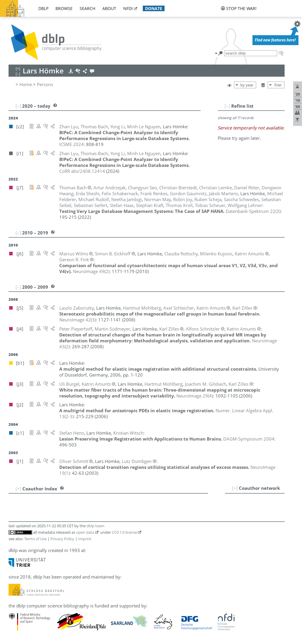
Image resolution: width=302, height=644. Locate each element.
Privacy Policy (62, 539)
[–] (227, 106)
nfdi (128, 8)
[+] (235, 488)
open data (85, 532)
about (109, 8)
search (87, 8)
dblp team (95, 526)
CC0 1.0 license (124, 532)
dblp (43, 8)
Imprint (85, 539)
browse (64, 8)
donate (154, 8)
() (253, 211)
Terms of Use (35, 539)
